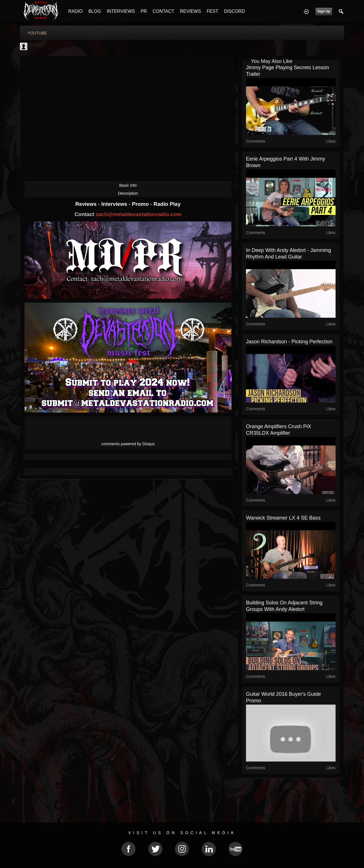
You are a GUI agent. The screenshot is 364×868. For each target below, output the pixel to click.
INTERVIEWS (121, 11)
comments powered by (128, 444)
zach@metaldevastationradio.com (139, 214)
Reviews (87, 204)
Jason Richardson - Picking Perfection (289, 342)
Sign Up (324, 11)
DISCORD (234, 11)
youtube (37, 33)
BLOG (95, 11)
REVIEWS (191, 11)
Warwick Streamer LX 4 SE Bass (283, 518)
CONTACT (164, 11)
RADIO (76, 11)
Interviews (115, 204)
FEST (213, 11)
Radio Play (167, 204)
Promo (141, 204)
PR (144, 11)
